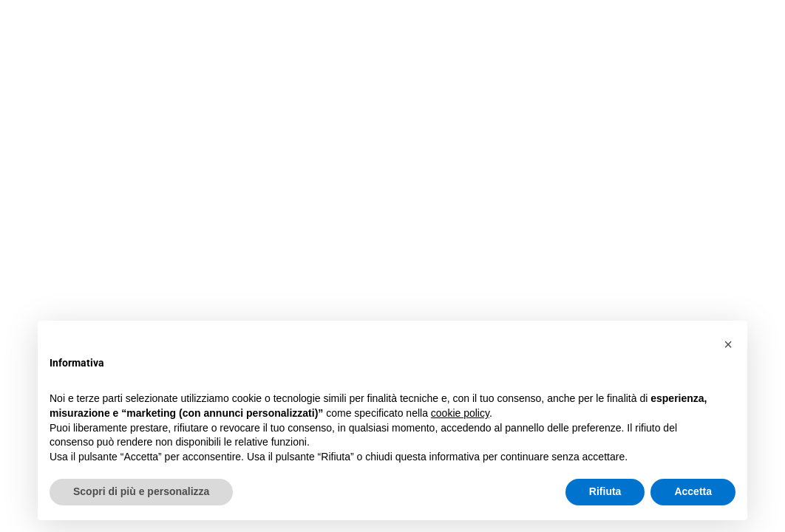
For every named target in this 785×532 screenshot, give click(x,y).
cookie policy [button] (460, 413)
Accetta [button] (693, 491)
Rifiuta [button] (605, 491)
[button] (728, 344)
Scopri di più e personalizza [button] (141, 491)
